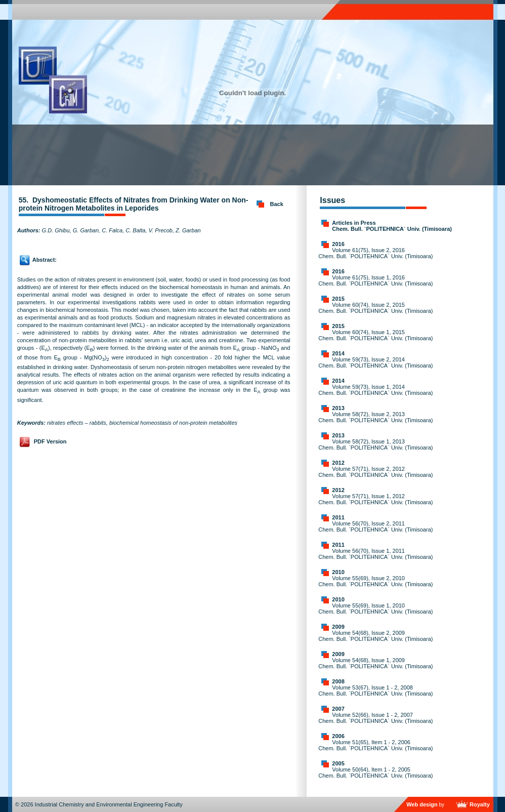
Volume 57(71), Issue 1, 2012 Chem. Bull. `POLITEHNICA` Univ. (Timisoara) (375, 499)
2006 (338, 736)
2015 (338, 299)
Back (277, 204)
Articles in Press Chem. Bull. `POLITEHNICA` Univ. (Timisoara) (392, 226)
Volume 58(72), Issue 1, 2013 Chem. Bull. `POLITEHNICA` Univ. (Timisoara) (375, 444)
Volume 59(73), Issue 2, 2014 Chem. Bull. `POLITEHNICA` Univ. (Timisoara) (375, 362)
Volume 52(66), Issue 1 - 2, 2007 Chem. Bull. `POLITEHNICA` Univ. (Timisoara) (375, 718)
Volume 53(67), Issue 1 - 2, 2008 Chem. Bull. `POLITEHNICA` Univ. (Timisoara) (375, 691)
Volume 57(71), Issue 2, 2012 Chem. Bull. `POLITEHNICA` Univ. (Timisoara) (375, 472)
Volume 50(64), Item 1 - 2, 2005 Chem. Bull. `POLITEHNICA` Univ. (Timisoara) (375, 773)
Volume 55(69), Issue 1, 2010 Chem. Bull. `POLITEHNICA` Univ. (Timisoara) (375, 608)
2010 (338, 572)
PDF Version (50, 441)
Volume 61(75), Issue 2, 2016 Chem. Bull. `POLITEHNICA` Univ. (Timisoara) (375, 253)
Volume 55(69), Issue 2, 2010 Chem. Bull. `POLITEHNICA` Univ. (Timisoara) (375, 581)
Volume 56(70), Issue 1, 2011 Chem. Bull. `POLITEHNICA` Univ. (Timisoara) (375, 554)
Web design (422, 804)
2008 (338, 681)
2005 (338, 763)
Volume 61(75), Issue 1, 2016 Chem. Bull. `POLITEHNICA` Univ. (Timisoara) (375, 280)
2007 (338, 709)
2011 (338, 517)
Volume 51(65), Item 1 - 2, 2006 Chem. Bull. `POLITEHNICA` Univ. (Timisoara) (375, 745)
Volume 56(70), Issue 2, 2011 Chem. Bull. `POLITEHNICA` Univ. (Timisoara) (375, 526)
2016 (338, 244)
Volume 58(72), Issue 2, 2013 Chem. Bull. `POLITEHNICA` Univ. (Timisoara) (375, 417)
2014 (338, 353)
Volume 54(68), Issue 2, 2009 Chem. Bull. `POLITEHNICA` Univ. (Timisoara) (375, 636)
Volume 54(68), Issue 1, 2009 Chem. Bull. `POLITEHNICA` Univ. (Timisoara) (375, 663)
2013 (338, 408)
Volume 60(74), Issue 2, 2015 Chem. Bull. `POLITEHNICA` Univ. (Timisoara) (375, 308)
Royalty (480, 804)
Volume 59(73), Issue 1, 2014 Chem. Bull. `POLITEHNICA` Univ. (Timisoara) (375, 390)
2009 (338, 627)
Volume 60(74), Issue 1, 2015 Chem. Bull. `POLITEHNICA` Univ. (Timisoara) (375, 335)
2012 (338, 463)
